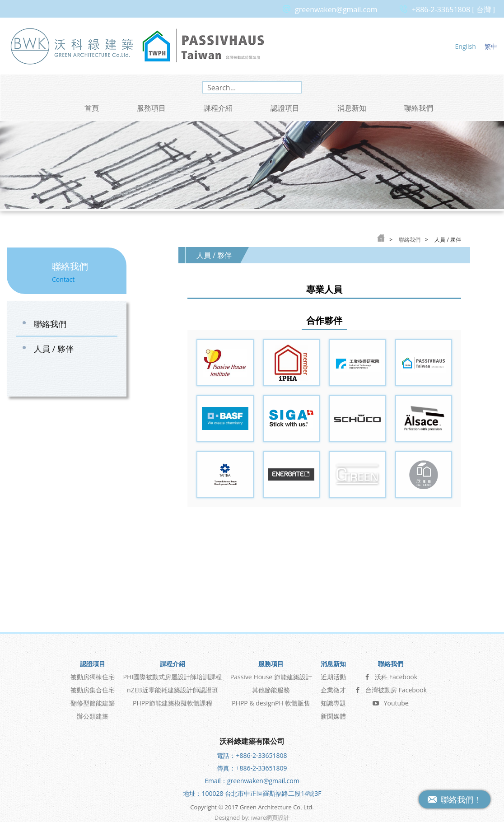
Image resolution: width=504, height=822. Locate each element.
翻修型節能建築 (93, 700)
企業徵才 (333, 687)
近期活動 (333, 674)
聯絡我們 (419, 108)
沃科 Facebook (390, 674)
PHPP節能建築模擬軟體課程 (173, 700)
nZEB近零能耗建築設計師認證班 (172, 687)
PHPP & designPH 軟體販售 (271, 700)
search (293, 87)
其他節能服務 (271, 687)
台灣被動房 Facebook (390, 687)
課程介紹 (218, 108)
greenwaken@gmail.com (336, 9)
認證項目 (285, 108)
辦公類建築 (93, 713)
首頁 (92, 108)
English (466, 46)
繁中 (491, 46)
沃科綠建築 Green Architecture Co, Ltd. (72, 46)
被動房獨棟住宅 (93, 674)
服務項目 (151, 108)
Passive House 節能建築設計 (271, 674)
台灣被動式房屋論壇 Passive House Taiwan (203, 46)
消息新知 (352, 108)
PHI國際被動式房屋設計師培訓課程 (173, 674)
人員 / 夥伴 (54, 349)
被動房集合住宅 (93, 687)
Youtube (391, 700)
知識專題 (333, 700)
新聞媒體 (333, 713)
